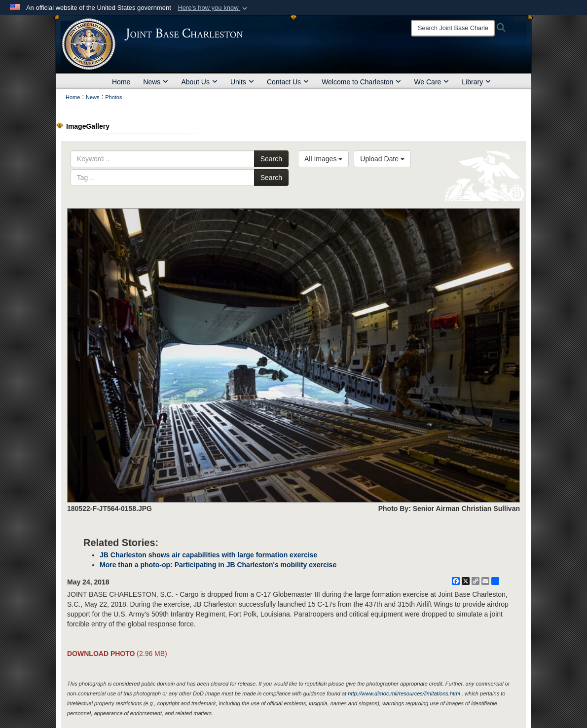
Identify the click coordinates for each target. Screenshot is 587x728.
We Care (431, 82)
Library (476, 82)
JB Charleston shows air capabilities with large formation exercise (208, 555)
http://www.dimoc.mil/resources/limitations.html (404, 693)
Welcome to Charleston (361, 82)
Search (271, 159)
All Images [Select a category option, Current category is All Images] (323, 159)
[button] (213, 8)
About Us (199, 82)
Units (242, 82)
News (156, 82)
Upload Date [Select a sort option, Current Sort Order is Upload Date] (382, 159)
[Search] (453, 28)
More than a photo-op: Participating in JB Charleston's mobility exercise (218, 565)
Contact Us (288, 82)
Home (121, 82)
